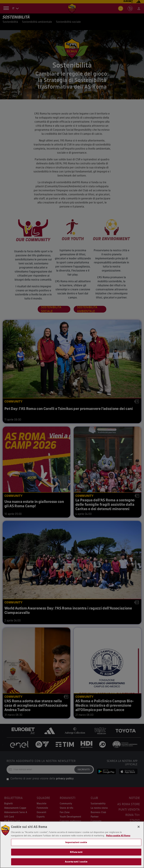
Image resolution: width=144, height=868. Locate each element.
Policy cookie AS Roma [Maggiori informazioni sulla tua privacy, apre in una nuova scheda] (118, 836)
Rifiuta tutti (76, 852)
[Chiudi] (139, 827)
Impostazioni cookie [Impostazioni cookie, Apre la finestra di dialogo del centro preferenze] (76, 842)
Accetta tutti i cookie (76, 862)
